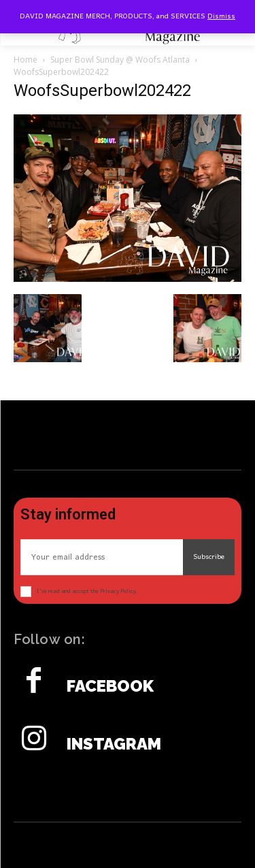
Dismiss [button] (221, 16)
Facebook (110, 686)
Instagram (114, 744)
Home (26, 60)
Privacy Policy (118, 591)
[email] (102, 557)
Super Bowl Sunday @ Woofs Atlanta (120, 60)
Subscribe (209, 557)
